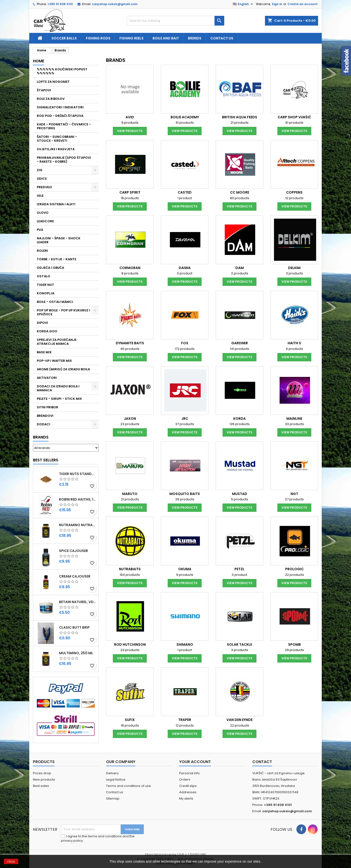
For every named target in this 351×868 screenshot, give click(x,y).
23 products (130, 424)
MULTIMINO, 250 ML (76, 653)
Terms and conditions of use (128, 786)
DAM (240, 268)
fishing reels (132, 38)
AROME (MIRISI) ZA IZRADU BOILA (63, 369)
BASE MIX (44, 352)
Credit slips (188, 786)
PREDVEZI (44, 187)
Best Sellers (46, 460)
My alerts (186, 798)
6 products (294, 349)
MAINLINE (294, 419)
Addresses (188, 792)
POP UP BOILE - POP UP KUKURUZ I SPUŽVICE (63, 312)
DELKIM (294, 268)
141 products (239, 349)
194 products (130, 575)
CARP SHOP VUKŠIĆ (294, 117)
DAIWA (185, 268)
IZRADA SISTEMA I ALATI (56, 204)
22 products (294, 575)
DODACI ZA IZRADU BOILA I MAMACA (58, 388)
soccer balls (64, 38)
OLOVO (43, 213)
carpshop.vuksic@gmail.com (115, 4)
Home (39, 61)
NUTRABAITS (130, 569)
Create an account (302, 4)
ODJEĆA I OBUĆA (50, 268)
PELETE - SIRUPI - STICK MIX (59, 399)
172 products (185, 349)
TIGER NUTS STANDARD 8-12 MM (78, 474)
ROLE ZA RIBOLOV (51, 99)
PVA (40, 230)
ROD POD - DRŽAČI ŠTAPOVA (60, 116)
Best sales (41, 786)
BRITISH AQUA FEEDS (240, 117)
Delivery (112, 773)
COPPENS (294, 192)
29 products (185, 499)
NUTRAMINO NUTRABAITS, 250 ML (78, 525)
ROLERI (42, 251)
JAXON (130, 419)
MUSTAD (240, 494)
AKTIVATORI (47, 378)
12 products (294, 198)
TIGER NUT (45, 285)
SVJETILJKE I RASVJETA (56, 149)
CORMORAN (130, 268)
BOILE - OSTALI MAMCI (55, 302)
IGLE (40, 196)
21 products (240, 123)
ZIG (40, 170)
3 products (294, 273)
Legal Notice (116, 779)
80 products (240, 198)
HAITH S (294, 343)
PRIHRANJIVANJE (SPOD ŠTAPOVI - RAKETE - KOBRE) (64, 160)
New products (44, 779)
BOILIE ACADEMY (185, 117)
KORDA (239, 419)
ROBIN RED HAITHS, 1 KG (78, 499)
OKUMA (185, 569)
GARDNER (240, 343)
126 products (240, 424)
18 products (130, 198)
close (11, 861)
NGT (294, 494)
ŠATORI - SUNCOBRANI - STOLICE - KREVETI (57, 139)
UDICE (42, 179)
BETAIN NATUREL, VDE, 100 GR (78, 602)
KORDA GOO (47, 331)
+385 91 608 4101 (60, 4)
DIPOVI (42, 323)
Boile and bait (166, 38)
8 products (130, 273)
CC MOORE (240, 192)
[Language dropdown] (243, 4)
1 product (185, 198)
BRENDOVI (45, 416)
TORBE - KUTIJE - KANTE (57, 259)
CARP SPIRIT (130, 192)
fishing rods (98, 38)
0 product (185, 273)
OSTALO (44, 276)
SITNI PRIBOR (48, 407)
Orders (185, 779)
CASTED (185, 192)
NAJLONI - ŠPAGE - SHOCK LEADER (59, 240)
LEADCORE (45, 221)
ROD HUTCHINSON (130, 644)
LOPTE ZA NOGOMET (53, 82)
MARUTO (130, 494)
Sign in (277, 4)
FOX (185, 343)
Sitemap (113, 798)
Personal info (190, 773)
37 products (185, 424)
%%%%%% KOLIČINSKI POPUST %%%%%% (62, 71)
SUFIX (130, 720)
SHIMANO (185, 644)
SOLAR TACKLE (239, 644)
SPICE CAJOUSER (73, 551)
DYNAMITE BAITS (130, 343)
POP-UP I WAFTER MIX (54, 361)
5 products (240, 499)
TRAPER (185, 720)
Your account (195, 762)
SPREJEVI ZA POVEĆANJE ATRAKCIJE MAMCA (57, 342)
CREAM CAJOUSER (75, 576)
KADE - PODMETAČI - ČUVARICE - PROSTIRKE (64, 126)
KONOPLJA (46, 293)
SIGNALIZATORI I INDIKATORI (60, 107)
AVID (130, 117)
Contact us (222, 38)
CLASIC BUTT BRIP (74, 627)
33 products (294, 424)
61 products (185, 123)
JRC (185, 419)
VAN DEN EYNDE (239, 720)
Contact (262, 762)
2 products (240, 273)
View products (130, 131)
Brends (195, 38)
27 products (294, 499)
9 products (130, 123)
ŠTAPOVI (44, 90)
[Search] (175, 21)
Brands (41, 437)
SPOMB (294, 644)
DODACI (44, 424)
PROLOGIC (294, 569)
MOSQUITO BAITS (185, 494)
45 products (130, 349)
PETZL (239, 569)
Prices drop (42, 773)
